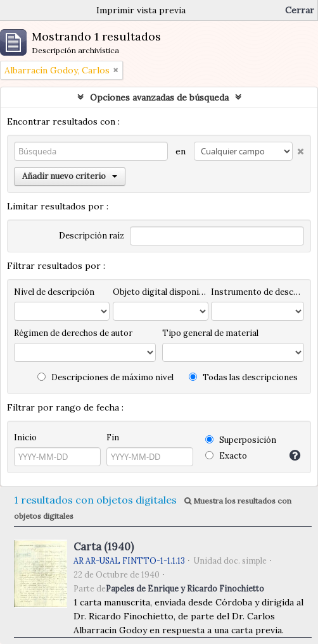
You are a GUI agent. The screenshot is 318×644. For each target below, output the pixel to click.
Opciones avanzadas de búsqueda (159, 97)
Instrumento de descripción (258, 292)
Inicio (25, 437)
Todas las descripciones (243, 377)
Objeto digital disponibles (161, 292)
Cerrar (300, 10)
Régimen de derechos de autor (73, 333)
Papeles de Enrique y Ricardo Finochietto (185, 588)
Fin (113, 437)
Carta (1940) (104, 547)
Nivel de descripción (54, 292)
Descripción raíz (92, 236)
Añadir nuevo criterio (70, 176)
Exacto (226, 456)
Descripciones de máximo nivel (105, 377)
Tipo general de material (210, 333)
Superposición (241, 440)
